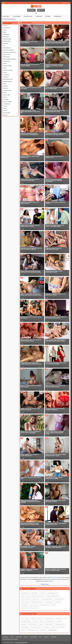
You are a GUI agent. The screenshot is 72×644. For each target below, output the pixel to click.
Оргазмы (59, 621)
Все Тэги (5, 115)
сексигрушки (24, 605)
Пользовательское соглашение (10, 639)
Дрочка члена (7, 55)
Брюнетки (40, 618)
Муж (27, 618)
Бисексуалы (6, 37)
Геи (4, 46)
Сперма (33, 618)
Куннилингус (6, 75)
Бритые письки (61, 627)
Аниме (5, 30)
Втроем (23, 630)
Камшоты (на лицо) (8, 70)
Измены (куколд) (7, 66)
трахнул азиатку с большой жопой (30, 608)
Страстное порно (50, 621)
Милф (53, 627)
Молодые (5, 86)
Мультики (6, 88)
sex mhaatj (58, 602)
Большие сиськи (7, 39)
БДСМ (5, 32)
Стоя (65, 618)
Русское (5, 97)
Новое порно (6, 16)
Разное (5, 93)
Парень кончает (49, 624)
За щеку (35, 621)
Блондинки (59, 618)
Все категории (7, 113)
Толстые (5, 106)
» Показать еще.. (45, 584)
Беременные (6, 34)
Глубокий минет (33, 624)
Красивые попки (49, 618)
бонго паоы (36, 599)
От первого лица (7, 90)
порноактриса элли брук (38, 596)
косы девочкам (25, 593)
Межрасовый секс (8, 81)
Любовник (43, 630)
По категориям (17, 16)
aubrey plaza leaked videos (53, 596)
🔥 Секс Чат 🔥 (65, 3)
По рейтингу (39, 16)
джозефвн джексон (53, 593)
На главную (5, 637)
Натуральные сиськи (36, 627)
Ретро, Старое (7, 95)
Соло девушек (7, 104)
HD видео (48, 16)
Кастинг (5, 72)
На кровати (47, 627)
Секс (22, 618)
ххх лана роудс (49, 602)
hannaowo (43, 593)
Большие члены (7, 41)
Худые (41, 624)
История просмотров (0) (9, 19)
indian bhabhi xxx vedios (37, 602)
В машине (6, 43)
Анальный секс (7, 28)
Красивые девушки (26, 621)
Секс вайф (6, 99)
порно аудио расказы (47, 599)
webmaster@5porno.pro (23, 643)
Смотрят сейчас (28, 16)
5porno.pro (11, 643)
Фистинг (5, 111)
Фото (40, 637)
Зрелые (5, 64)
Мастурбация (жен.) (8, 79)
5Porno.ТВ (54, 577)
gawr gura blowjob (59, 599)
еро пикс (54, 605)
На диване (24, 624)
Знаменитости (7, 61)
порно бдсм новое (45, 605)
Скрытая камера (7, 102)
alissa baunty (35, 593)
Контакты (46, 637)
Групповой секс (7, 48)
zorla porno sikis (25, 602)
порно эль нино (25, 596)
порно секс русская (26, 599)
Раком (42, 621)
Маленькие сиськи (60, 624)
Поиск (12, 637)
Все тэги (26, 637)
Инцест (5, 68)
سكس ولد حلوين (34, 605)
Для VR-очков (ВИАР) (8, 50)
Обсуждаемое (57, 16)
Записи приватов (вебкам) (10, 59)
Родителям (54, 637)
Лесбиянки (6, 77)
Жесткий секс (7, 57)
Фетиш (5, 108)
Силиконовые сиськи (33, 630)
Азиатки (5, 25)
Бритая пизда (25, 627)
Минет (5, 84)
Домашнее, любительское (9, 52)
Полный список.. (53, 630)
